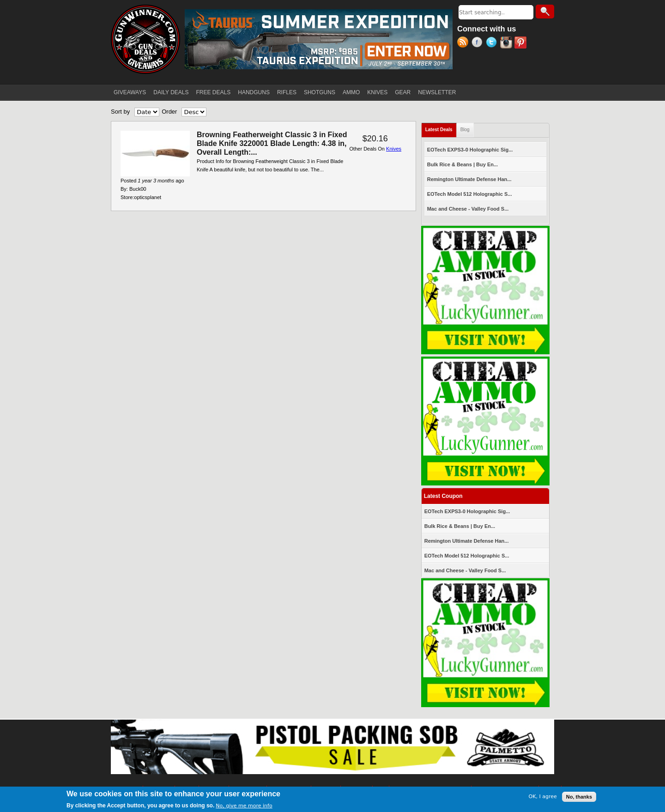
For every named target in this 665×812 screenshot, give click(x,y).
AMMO (351, 92)
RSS (464, 43)
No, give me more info (244, 806)
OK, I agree (543, 797)
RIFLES (287, 92)
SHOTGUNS (320, 92)
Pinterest (522, 43)
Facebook (479, 43)
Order (169, 112)
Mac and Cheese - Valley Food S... (468, 209)
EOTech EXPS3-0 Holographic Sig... (470, 150)
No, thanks (579, 797)
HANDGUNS (254, 92)
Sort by (120, 112)
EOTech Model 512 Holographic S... (470, 194)
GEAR (403, 92)
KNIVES (377, 92)
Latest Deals (441, 128)
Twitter (493, 43)
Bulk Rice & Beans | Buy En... (462, 164)
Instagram (507, 43)
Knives (394, 149)
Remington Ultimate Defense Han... (469, 179)
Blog (465, 130)
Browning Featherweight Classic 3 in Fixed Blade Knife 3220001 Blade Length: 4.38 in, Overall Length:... (272, 143)
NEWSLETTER (437, 92)
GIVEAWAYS (130, 92)
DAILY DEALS (171, 92)
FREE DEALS (214, 92)
